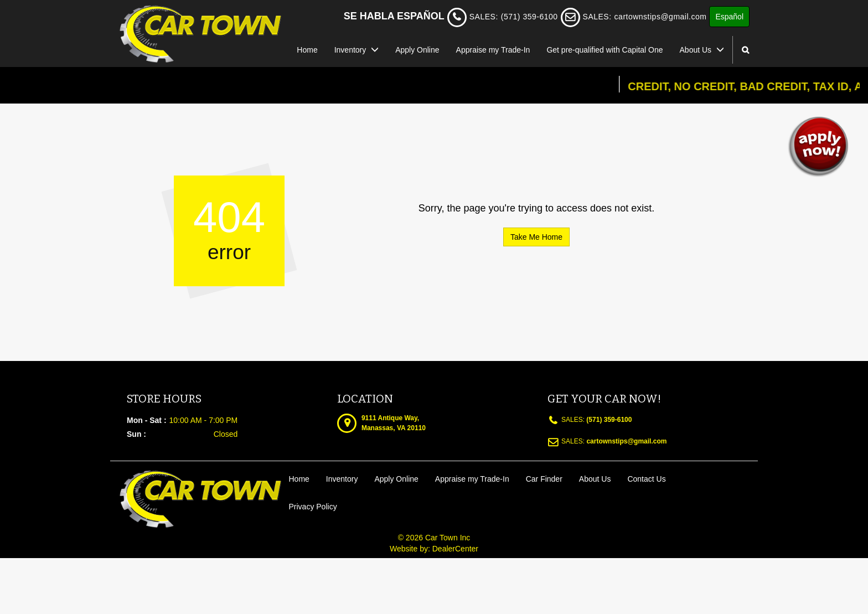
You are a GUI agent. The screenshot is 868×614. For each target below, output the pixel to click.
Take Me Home (536, 237)
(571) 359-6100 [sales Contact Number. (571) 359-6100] (529, 17)
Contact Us (646, 479)
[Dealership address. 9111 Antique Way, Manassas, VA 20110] (394, 422)
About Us (702, 50)
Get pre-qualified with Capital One (604, 50)
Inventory (356, 50)
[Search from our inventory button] (745, 50)
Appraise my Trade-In (493, 50)
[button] (818, 146)
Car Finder (544, 479)
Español (729, 17)
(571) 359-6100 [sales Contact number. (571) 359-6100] (608, 420)
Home (307, 50)
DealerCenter (455, 549)
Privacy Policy (313, 507)
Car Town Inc (448, 538)
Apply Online (417, 50)
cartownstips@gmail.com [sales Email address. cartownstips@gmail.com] (661, 17)
